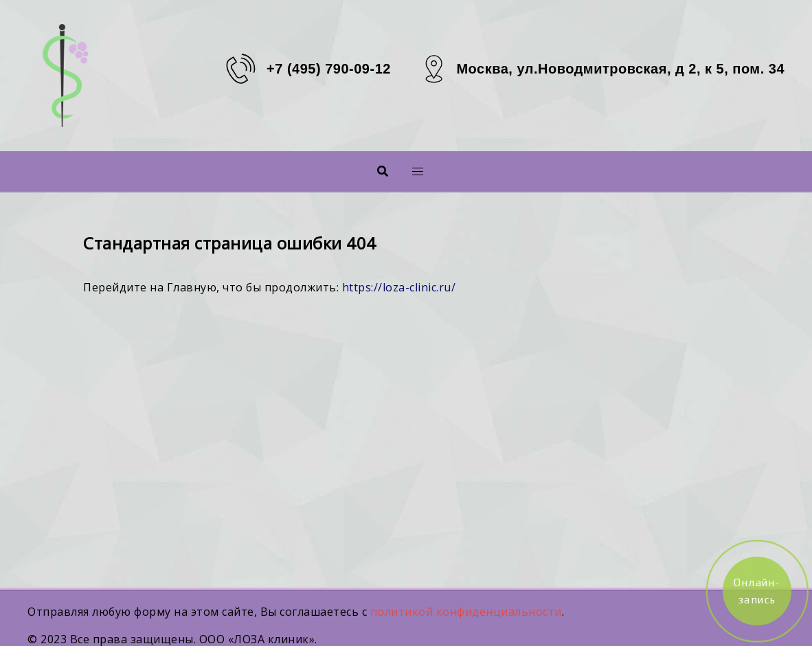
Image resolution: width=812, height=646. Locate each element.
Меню (395, 171)
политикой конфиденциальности (466, 612)
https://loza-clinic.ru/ (399, 287)
